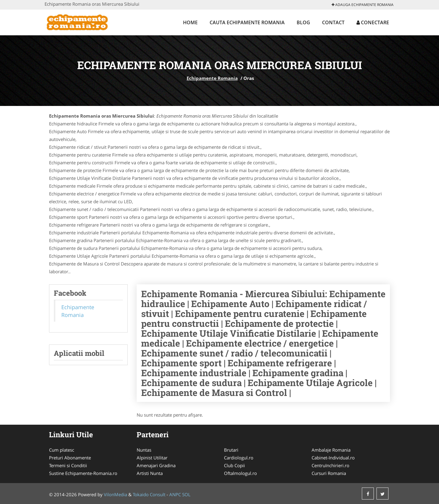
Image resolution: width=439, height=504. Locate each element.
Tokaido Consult (149, 494)
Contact (333, 22)
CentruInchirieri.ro (330, 465)
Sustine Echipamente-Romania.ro (83, 473)
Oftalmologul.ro (240, 473)
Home (190, 22)
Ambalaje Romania (331, 450)
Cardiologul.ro (239, 458)
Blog (303, 22)
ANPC (175, 494)
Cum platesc (62, 450)
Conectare (373, 22)
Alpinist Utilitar (152, 458)
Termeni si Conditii (68, 465)
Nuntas (144, 450)
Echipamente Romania (212, 78)
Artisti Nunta (150, 473)
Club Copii (234, 465)
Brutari (231, 450)
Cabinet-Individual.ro (333, 458)
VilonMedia (115, 494)
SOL (186, 494)
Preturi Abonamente (70, 458)
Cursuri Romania (329, 473)
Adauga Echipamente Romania (363, 5)
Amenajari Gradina (156, 465)
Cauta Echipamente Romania (247, 22)
